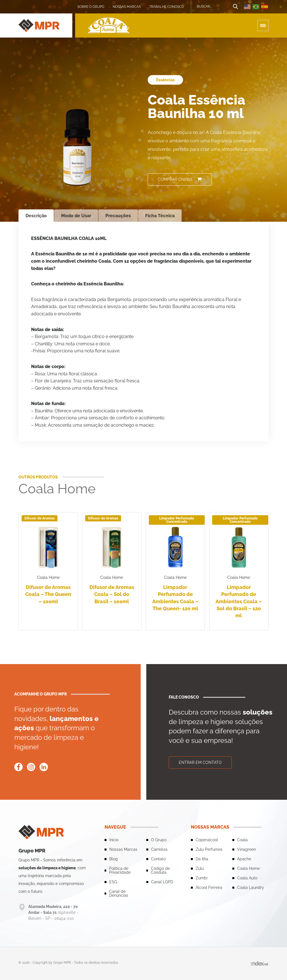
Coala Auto (247, 878)
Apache (244, 859)
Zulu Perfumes (209, 849)
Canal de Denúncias (119, 893)
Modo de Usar (76, 216)
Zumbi (202, 878)
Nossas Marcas (127, 7)
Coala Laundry (251, 887)
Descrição (36, 216)
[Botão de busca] (235, 7)
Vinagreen (247, 849)
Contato (158, 859)
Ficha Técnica (160, 216)
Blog (114, 859)
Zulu (200, 868)
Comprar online (180, 179)
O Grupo (159, 840)
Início (114, 840)
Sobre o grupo (91, 7)
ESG (113, 882)
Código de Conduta (160, 870)
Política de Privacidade (120, 870)
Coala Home (248, 868)
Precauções (118, 216)
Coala (242, 840)
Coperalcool (207, 840)
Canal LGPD (162, 882)
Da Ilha (202, 859)
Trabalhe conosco (166, 7)
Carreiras (159, 849)
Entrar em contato (200, 762)
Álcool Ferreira (209, 887)
